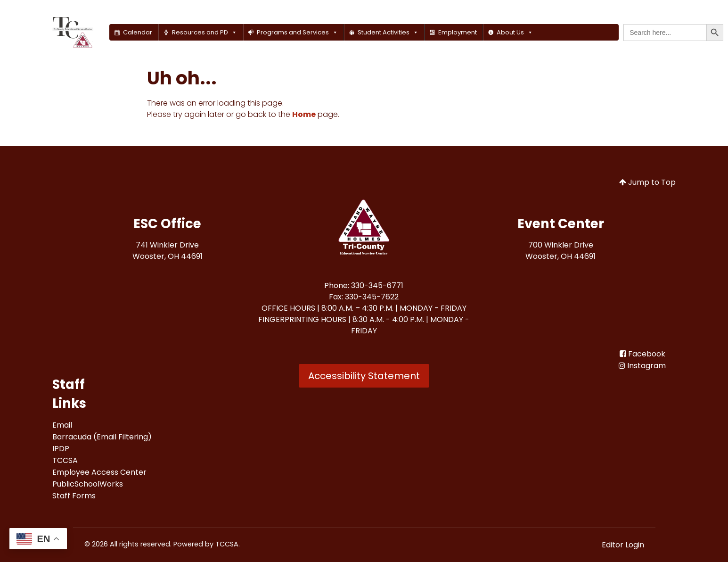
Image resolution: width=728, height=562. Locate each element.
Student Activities (388, 32)
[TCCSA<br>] (65, 460)
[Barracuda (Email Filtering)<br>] (102, 437)
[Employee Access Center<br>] (99, 472)
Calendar (138, 32)
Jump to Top (647, 182)
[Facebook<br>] (642, 354)
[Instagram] (642, 366)
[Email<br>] (62, 425)
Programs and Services (297, 32)
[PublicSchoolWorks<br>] (88, 484)
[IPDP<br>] (61, 449)
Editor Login (623, 545)
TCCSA (227, 544)
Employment (458, 32)
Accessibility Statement (364, 376)
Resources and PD (204, 32)
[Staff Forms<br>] (74, 496)
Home (304, 114)
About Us (515, 32)
